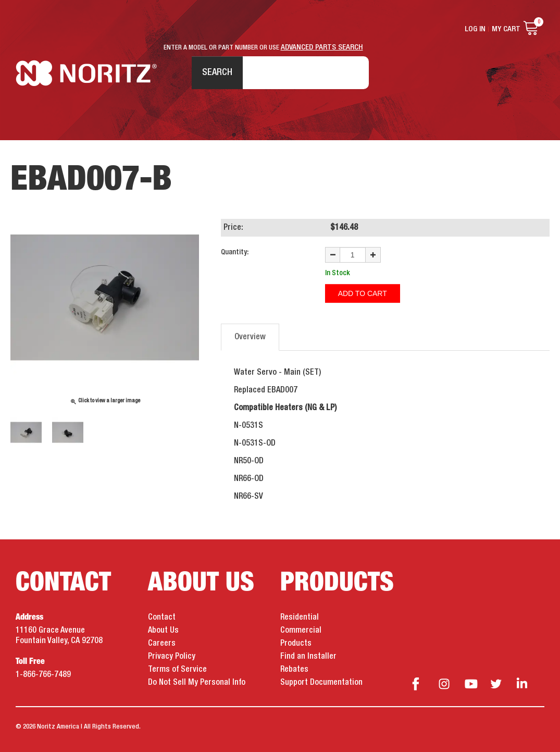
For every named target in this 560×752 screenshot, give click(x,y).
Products (296, 644)
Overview (250, 337)
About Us (163, 631)
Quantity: (235, 252)
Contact (162, 618)
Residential (300, 618)
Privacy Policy (172, 657)
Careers (162, 644)
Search (217, 72)
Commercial (301, 631)
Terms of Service (177, 670)
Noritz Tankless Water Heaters (86, 73)
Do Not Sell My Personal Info (197, 683)
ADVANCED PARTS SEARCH (322, 47)
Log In (475, 29)
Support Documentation (321, 683)
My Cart (506, 29)
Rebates (294, 670)
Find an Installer (308, 657)
